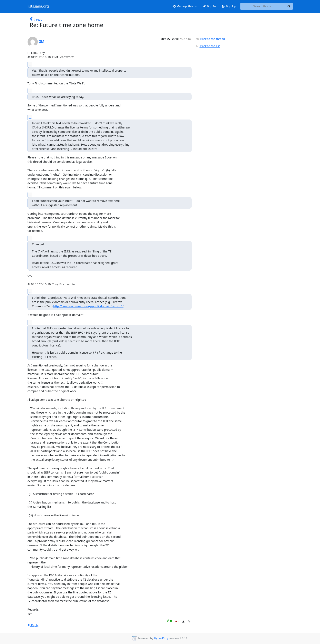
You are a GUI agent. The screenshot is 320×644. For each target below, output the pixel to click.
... (30, 64)
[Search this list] (263, 6)
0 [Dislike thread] (177, 621)
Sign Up (229, 6)
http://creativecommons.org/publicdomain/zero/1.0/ (88, 306)
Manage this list (186, 6)
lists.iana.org (38, 6)
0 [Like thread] (170, 621)
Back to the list (208, 46)
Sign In (210, 6)
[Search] (289, 6)
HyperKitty (161, 638)
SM (42, 41)
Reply (33, 625)
